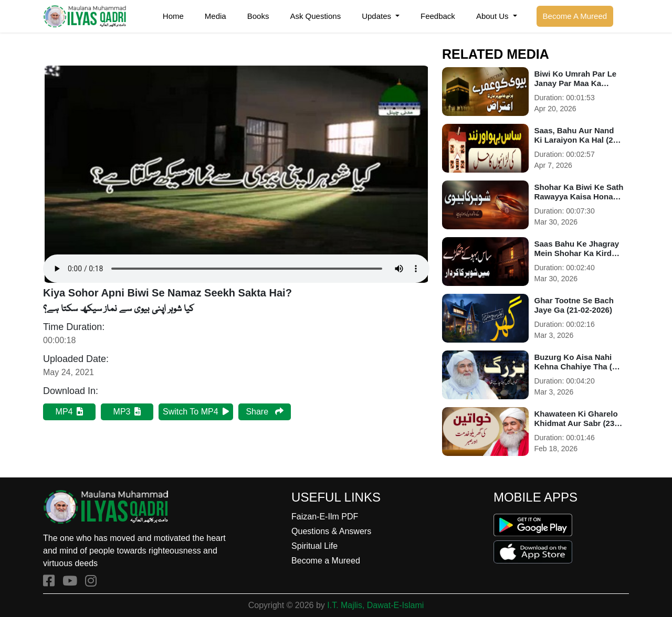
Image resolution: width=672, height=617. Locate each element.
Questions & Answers (331, 531)
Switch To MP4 (196, 412)
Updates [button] (377, 16)
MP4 (70, 412)
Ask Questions (315, 16)
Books (258, 16)
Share (264, 412)
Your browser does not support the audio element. (236, 174)
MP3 (127, 412)
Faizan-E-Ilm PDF (325, 517)
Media (216, 16)
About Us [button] (493, 16)
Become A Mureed (575, 16)
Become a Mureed (326, 561)
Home (173, 16)
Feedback (438, 16)
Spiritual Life (314, 546)
